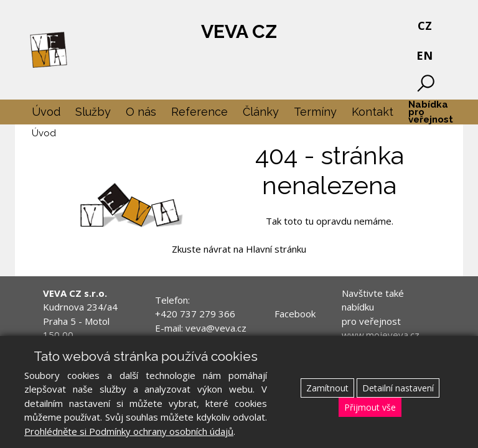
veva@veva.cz (216, 328)
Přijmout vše (370, 407)
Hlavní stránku (276, 249)
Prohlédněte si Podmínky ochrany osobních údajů (129, 431)
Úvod (44, 133)
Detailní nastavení (398, 388)
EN (424, 55)
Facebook (295, 314)
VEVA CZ (239, 31)
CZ (425, 26)
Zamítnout (327, 388)
